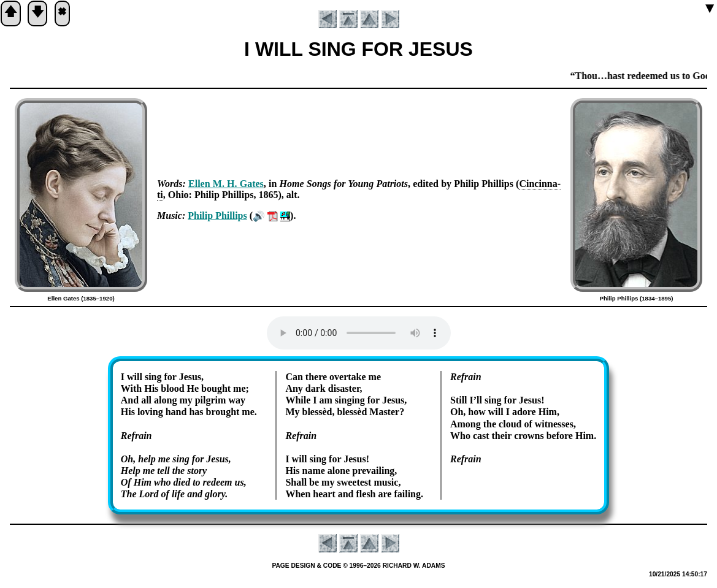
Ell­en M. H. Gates (226, 184)
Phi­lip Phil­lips (217, 216)
